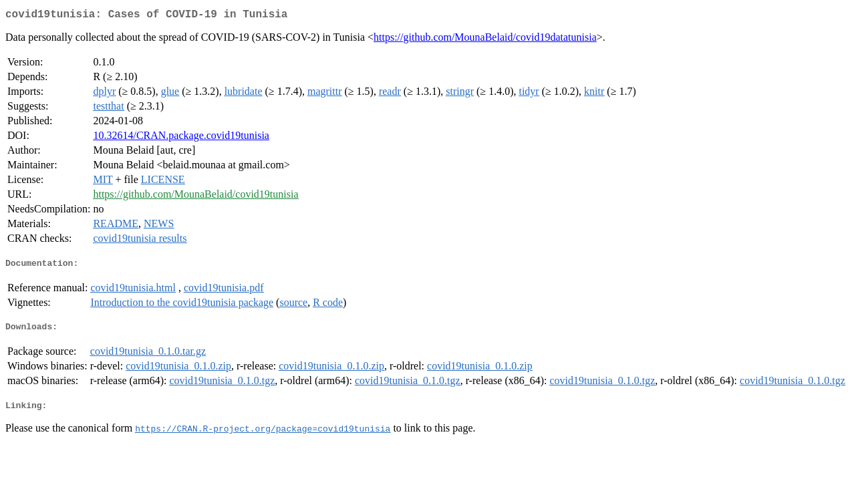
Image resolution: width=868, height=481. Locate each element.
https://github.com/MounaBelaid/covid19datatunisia (485, 40)
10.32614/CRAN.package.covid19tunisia (181, 138)
